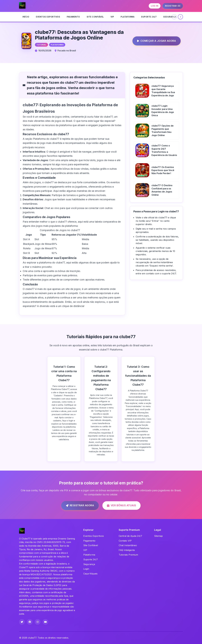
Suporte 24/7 (149, 17)
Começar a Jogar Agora (154, 41)
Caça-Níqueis (90, 574)
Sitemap (158, 536)
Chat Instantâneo (128, 545)
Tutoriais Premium (128, 555)
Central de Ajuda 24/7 (130, 536)
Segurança (170, 17)
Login (86, 569)
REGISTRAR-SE (173, 6)
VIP (112, 17)
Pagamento (73, 17)
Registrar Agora (78, 506)
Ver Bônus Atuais (121, 505)
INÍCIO (26, 17)
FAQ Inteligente (127, 550)
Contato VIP (125, 541)
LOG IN (155, 6)
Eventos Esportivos (48, 17)
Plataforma (128, 17)
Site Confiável (95, 17)
